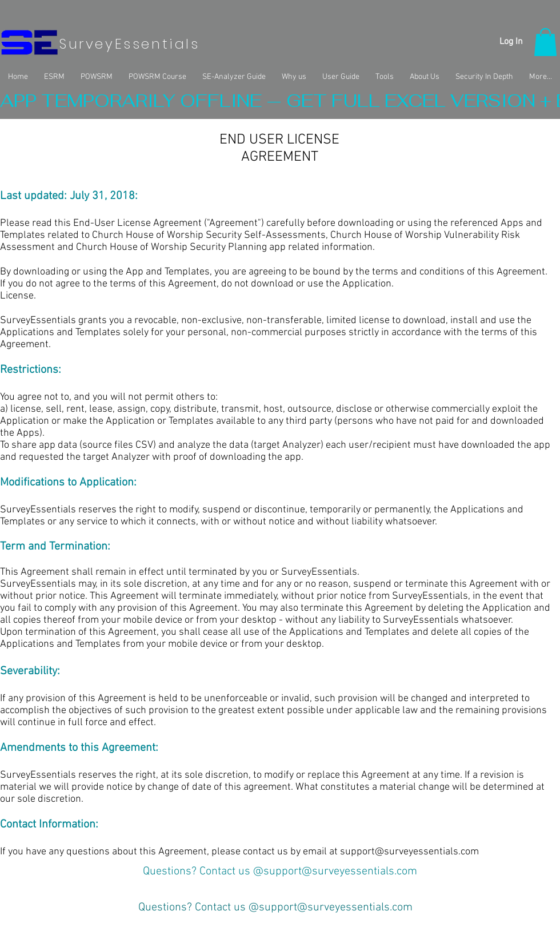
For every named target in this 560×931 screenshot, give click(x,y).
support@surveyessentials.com (409, 852)
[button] (545, 42)
